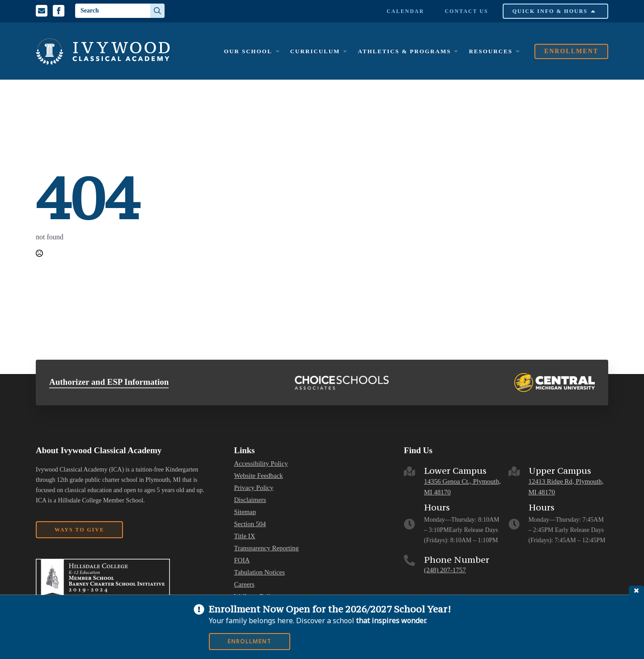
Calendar (405, 11)
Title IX (244, 536)
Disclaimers (250, 500)
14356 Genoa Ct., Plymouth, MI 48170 (462, 487)
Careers (244, 585)
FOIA (242, 560)
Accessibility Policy (261, 464)
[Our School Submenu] (277, 51)
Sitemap (245, 512)
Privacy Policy (254, 488)
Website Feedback (258, 476)
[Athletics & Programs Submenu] (456, 51)
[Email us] (42, 11)
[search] (157, 11)
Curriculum (315, 51)
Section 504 (250, 524)
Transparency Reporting (266, 548)
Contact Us (466, 11)
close (636, 590)
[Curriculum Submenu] (345, 51)
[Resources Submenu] (517, 51)
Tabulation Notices (259, 572)
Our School (248, 51)
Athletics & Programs (404, 51)
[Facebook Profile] (59, 11)
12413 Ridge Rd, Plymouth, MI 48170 (566, 487)
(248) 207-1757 (445, 570)
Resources (490, 51)
